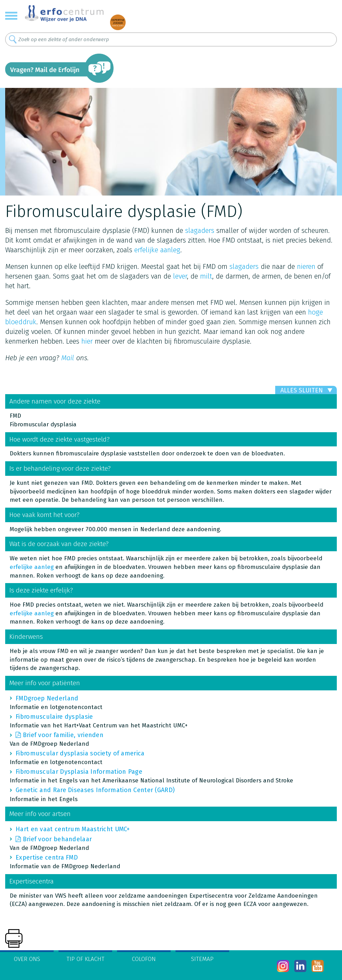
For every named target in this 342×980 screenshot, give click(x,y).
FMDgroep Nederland (47, 698)
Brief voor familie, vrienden (63, 735)
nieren (306, 266)
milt (206, 276)
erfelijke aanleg (157, 250)
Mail (68, 358)
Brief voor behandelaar (57, 839)
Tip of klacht (85, 959)
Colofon (144, 959)
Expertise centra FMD (47, 857)
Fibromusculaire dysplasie (54, 717)
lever (180, 276)
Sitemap (202, 959)
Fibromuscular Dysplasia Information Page (79, 772)
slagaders (200, 230)
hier (87, 341)
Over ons (27, 959)
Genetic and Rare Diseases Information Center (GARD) (95, 790)
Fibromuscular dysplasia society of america (80, 753)
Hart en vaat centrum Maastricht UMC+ (73, 829)
